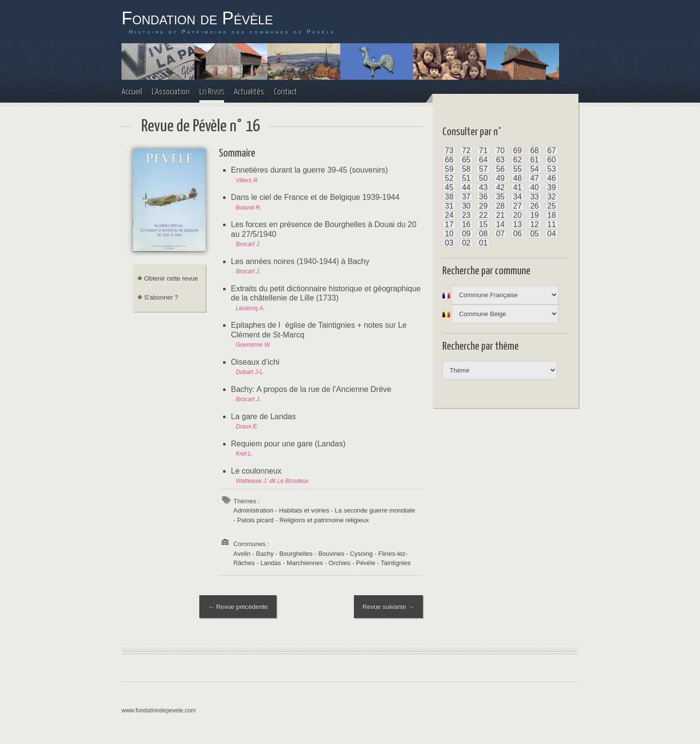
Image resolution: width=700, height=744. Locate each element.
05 (535, 234)
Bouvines (331, 554)
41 (518, 187)
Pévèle (366, 563)
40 (535, 187)
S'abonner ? (158, 297)
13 (518, 224)
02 (466, 243)
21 (500, 215)
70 (500, 151)
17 (449, 224)
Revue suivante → (388, 607)
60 (552, 160)
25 (552, 206)
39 (552, 187)
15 (483, 224)
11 (552, 224)
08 (483, 234)
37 (466, 197)
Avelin (242, 554)
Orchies (340, 563)
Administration (253, 510)
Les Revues (212, 92)
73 (449, 151)
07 (500, 234)
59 (449, 169)
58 (466, 169)
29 (483, 206)
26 (535, 206)
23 (466, 215)
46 (552, 178)
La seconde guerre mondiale (375, 510)
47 (535, 178)
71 (483, 151)
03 (449, 243)
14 (500, 224)
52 (449, 178)
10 (449, 234)
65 (466, 160)
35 (500, 197)
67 (552, 151)
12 (535, 224)
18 (552, 215)
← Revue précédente (238, 607)
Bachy (265, 554)
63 (500, 160)
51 (466, 178)
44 (466, 187)
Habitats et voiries (304, 510)
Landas (271, 563)
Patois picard (255, 520)
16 (466, 224)
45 (449, 187)
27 (518, 206)
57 (483, 169)
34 (518, 197)
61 (535, 160)
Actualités (249, 92)
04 (552, 234)
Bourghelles (296, 554)
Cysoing (361, 554)
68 (535, 151)
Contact (285, 92)
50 (483, 178)
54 (535, 169)
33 (535, 197)
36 (483, 197)
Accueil (132, 92)
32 (552, 197)
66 (449, 160)
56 (500, 169)
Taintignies (395, 563)
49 (500, 178)
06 (518, 234)
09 (466, 234)
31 (449, 206)
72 (466, 151)
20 (518, 215)
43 (483, 187)
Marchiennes (305, 563)
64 (483, 160)
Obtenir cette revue (168, 278)
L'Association (171, 92)
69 (518, 151)
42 (500, 187)
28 (500, 206)
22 (483, 215)
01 (483, 243)
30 (466, 206)
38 (449, 197)
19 (535, 215)
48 (518, 178)
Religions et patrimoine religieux (324, 520)
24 (449, 215)
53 (552, 169)
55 (518, 169)
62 (518, 160)
